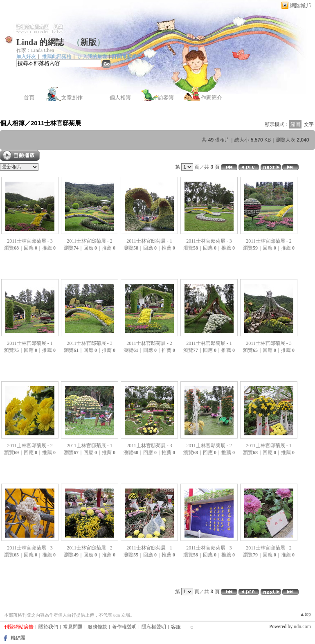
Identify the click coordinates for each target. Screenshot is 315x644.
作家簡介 (211, 98)
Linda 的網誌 (40, 42)
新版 (88, 42)
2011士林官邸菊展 (56, 123)
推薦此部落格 (57, 56)
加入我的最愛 (92, 56)
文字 (309, 124)
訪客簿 (166, 98)
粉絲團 (18, 638)
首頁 (29, 98)
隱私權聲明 (154, 627)
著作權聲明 (124, 627)
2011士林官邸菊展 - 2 (90, 241)
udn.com (302, 626)
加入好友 (26, 56)
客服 (176, 627)
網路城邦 (300, 6)
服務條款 (97, 627)
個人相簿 (120, 98)
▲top (305, 614)
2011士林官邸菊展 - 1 (149, 241)
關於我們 (48, 627)
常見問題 (73, 627)
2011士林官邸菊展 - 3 (30, 241)
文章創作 (72, 98)
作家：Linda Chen (35, 50)
